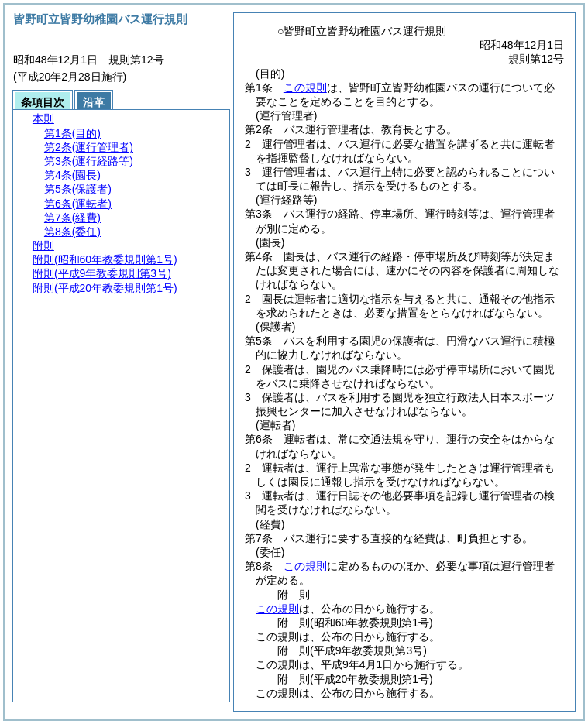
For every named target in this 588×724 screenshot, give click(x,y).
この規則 (305, 87)
